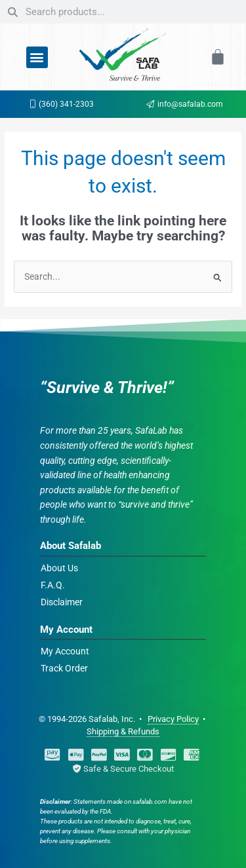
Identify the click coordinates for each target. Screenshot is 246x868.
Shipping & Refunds (123, 731)
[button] (37, 57)
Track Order (64, 668)
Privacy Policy (173, 719)
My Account (65, 651)
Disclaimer (62, 602)
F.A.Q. (53, 585)
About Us (59, 568)
